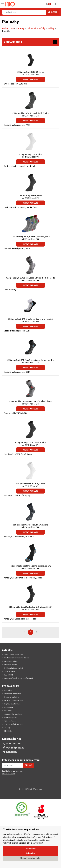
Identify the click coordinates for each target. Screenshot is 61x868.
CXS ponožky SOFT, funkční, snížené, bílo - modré (31, 319)
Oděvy (51, 28)
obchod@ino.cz (15, 748)
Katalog (20, 28)
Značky (7, 728)
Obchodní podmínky (13, 694)
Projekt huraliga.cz (12, 661)
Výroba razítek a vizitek (14, 724)
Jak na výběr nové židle (14, 655)
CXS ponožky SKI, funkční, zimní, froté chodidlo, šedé (31, 278)
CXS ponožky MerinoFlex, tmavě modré (31, 525)
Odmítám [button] (31, 853)
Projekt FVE (9, 675)
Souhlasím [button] (31, 849)
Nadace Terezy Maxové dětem (17, 658)
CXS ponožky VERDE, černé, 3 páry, (31, 442)
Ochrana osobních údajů (14, 701)
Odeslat (29, 765)
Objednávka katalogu (13, 714)
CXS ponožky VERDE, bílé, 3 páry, (31, 484)
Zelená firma (10, 671)
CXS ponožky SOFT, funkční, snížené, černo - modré (31, 360)
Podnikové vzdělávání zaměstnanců (19, 678)
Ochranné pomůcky (36, 28)
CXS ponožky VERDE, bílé (31, 154)
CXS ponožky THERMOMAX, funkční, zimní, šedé (31, 401)
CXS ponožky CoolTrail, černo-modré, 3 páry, (31, 566)
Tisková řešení (10, 721)
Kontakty (8, 690)
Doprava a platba (12, 697)
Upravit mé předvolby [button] (31, 858)
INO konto (8, 711)
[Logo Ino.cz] (10, 4)
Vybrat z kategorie (3, 4)
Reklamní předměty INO (14, 668)
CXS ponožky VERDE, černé (31, 195)
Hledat (52, 12)
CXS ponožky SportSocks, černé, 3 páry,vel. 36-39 (31, 607)
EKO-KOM (8, 731)
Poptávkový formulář (13, 704)
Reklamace (9, 707)
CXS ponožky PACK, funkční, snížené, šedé (31, 237)
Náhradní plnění (11, 717)
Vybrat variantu (31, 79)
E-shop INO (8, 28)
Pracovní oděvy (11, 665)
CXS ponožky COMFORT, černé (31, 72)
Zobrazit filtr (13, 42)
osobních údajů (8, 774)
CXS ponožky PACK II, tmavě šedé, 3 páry (31, 113)
